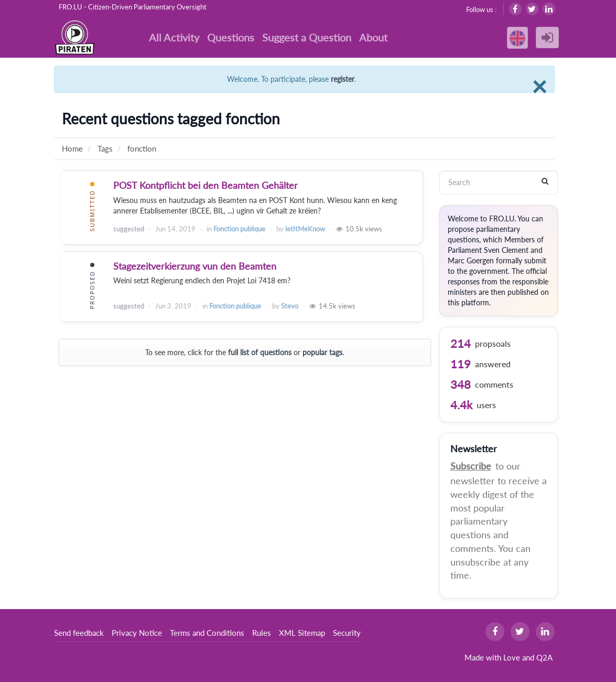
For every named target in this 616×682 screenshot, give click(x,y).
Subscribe (471, 466)
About (373, 37)
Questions (231, 37)
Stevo (290, 306)
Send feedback (79, 633)
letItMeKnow (305, 229)
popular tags (322, 352)
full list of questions (260, 352)
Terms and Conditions (207, 633)
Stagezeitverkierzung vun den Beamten (195, 266)
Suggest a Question (307, 37)
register (343, 79)
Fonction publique (239, 229)
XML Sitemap (302, 633)
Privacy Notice (137, 633)
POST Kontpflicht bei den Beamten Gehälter (206, 185)
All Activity (174, 37)
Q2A (544, 657)
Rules (262, 633)
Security (347, 633)
